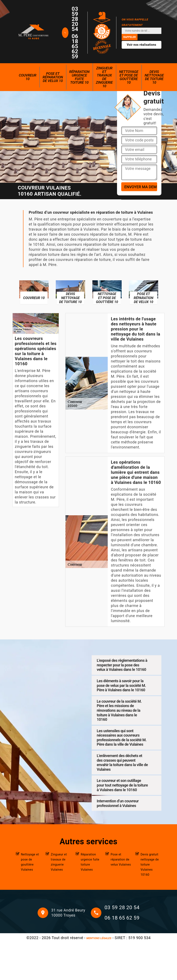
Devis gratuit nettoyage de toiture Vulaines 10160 (150, 865)
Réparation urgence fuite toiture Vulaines (90, 862)
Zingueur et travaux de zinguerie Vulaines (59, 862)
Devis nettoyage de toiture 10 (154, 77)
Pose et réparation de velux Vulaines (121, 859)
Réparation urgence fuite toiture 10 (79, 77)
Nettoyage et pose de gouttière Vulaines (30, 862)
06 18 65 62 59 (75, 46)
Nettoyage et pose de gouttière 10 (129, 77)
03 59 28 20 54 (75, 19)
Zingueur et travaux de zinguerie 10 (104, 77)
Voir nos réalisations (142, 45)
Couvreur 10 (28, 77)
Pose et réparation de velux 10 (53, 77)
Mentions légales (99, 938)
